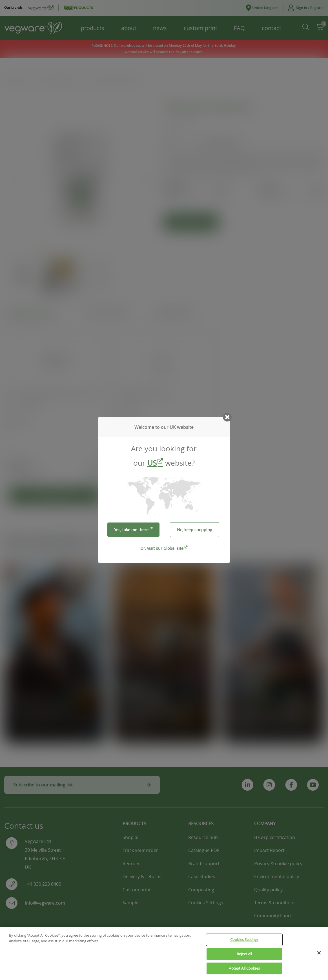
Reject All (244, 954)
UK (173, 427)
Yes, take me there (131, 530)
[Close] (319, 953)
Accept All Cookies (244, 968)
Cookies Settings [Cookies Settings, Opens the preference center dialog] (244, 940)
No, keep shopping (195, 530)
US (152, 463)
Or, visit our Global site (162, 548)
